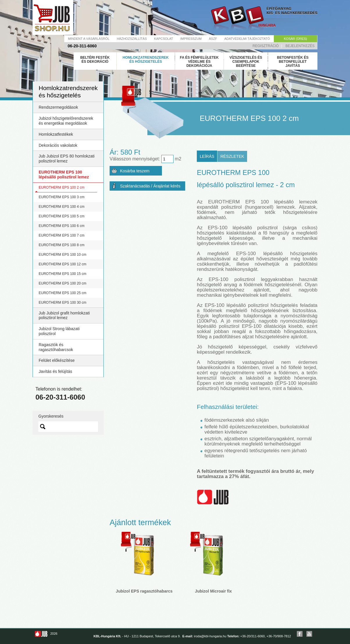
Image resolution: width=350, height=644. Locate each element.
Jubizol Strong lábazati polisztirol (59, 331)
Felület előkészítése (57, 360)
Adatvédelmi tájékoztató (247, 39)
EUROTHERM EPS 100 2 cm (61, 187)
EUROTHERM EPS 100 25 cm (63, 293)
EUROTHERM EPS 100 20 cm (63, 283)
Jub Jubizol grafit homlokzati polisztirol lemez (64, 315)
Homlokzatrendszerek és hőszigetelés (146, 60)
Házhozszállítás (132, 39)
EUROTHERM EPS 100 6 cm (61, 226)
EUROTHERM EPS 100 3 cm (61, 197)
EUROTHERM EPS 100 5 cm (61, 216)
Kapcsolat (164, 39)
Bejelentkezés (300, 46)
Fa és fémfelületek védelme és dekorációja (199, 62)
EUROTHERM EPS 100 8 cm (61, 245)
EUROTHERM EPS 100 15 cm (63, 274)
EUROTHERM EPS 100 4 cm (61, 207)
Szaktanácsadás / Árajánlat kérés (150, 186)
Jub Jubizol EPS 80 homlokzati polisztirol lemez (67, 159)
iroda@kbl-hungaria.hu (210, 636)
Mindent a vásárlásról (89, 39)
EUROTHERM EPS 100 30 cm (63, 303)
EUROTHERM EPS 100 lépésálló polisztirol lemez (64, 175)
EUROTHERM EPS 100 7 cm (61, 235)
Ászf (213, 39)
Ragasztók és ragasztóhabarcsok (56, 347)
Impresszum (191, 39)
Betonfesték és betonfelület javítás (293, 62)
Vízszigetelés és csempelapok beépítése (246, 62)
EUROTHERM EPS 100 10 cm (63, 255)
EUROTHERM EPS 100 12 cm (63, 264)
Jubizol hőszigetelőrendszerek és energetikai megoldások (66, 121)
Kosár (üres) (295, 39)
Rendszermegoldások (58, 107)
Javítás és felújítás (55, 371)
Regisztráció (266, 46)
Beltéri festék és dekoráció (95, 60)
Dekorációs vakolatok (58, 145)
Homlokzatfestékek (56, 134)
